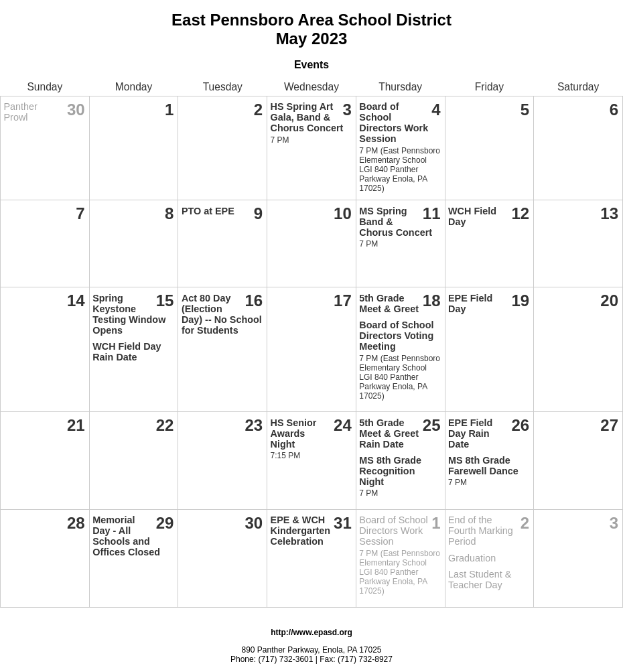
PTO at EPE (208, 211)
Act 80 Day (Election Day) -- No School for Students (222, 314)
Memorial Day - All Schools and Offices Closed (126, 536)
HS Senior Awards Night (294, 433)
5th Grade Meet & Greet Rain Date (389, 433)
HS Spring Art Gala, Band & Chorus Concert (307, 117)
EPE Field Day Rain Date (470, 433)
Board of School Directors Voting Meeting (396, 336)
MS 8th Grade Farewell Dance (483, 466)
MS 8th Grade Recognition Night (390, 471)
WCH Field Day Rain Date (127, 352)
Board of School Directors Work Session (394, 123)
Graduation (472, 558)
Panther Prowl (21, 112)
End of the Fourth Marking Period (481, 531)
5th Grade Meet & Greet (389, 304)
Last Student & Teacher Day (480, 580)
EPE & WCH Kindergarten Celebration (301, 531)
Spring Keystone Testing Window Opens (129, 314)
